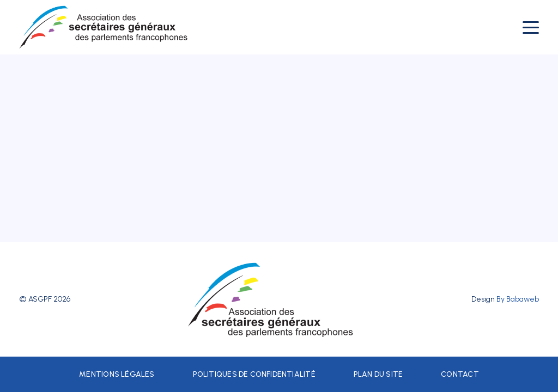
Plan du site (378, 374)
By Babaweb (518, 299)
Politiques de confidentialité (254, 374)
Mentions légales (117, 374)
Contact (460, 374)
